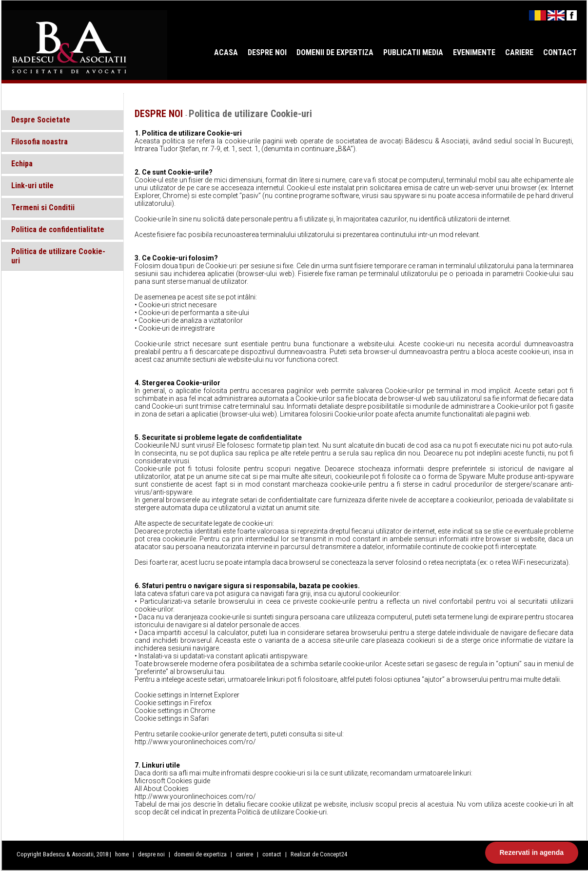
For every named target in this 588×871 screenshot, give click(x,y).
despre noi (152, 854)
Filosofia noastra (39, 142)
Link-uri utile (32, 186)
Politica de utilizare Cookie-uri (58, 256)
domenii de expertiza (201, 854)
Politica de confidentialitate (58, 229)
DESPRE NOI (267, 52)
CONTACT (560, 52)
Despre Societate (41, 120)
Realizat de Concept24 (319, 854)
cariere (245, 854)
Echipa (22, 164)
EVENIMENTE (474, 52)
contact (272, 854)
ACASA (226, 52)
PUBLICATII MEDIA (413, 52)
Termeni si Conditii (43, 208)
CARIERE (519, 52)
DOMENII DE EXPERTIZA (335, 52)
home (122, 854)
